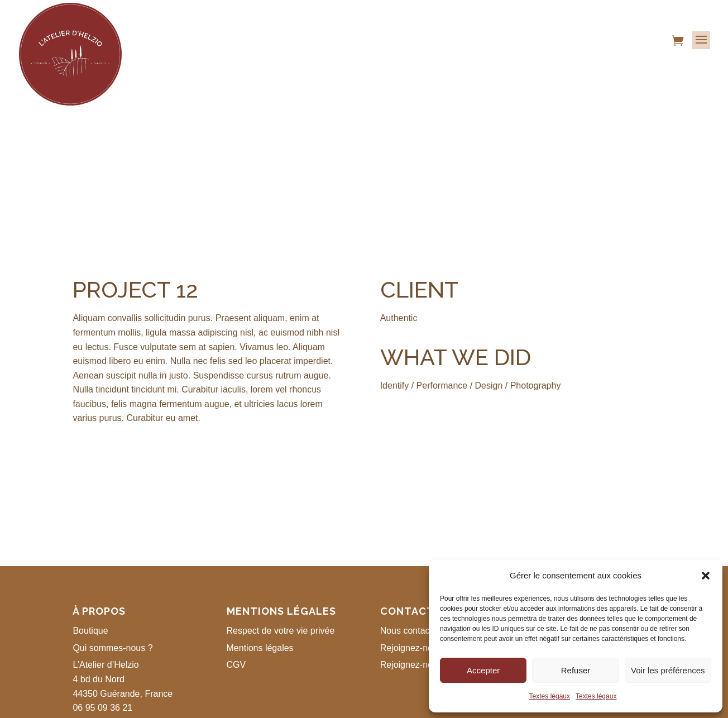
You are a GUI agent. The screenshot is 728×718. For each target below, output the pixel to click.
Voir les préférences (668, 670)
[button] (706, 576)
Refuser (576, 670)
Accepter (483, 670)
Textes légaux (550, 696)
